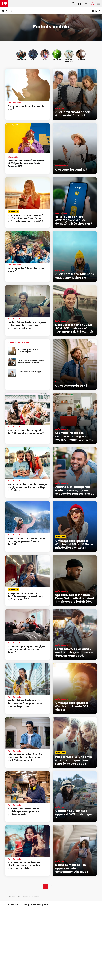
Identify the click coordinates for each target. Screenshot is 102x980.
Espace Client (92, 4)
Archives (13, 905)
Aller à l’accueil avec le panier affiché (80, 4)
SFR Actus (7, 11)
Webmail (86, 4)
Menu (98, 4)
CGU (24, 905)
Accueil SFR (4, 4)
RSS (46, 905)
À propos (36, 905)
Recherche (73, 4)
